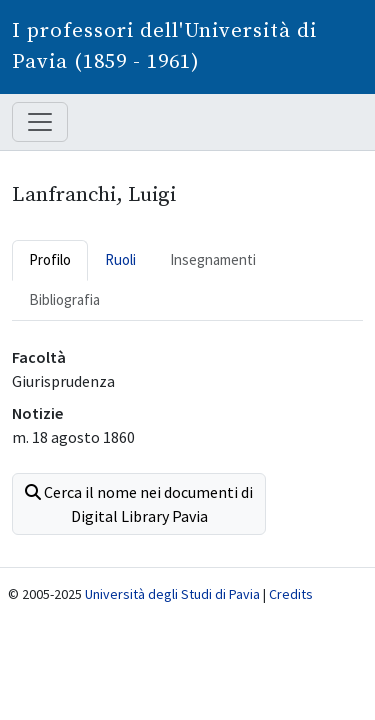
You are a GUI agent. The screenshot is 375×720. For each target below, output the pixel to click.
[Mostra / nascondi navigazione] (40, 122)
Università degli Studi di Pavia (172, 594)
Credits (291, 594)
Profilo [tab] (50, 259)
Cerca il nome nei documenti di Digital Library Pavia (139, 504)
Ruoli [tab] (120, 259)
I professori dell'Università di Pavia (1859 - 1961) (164, 46)
